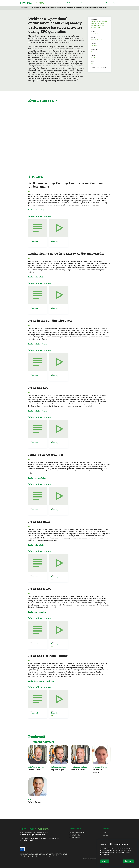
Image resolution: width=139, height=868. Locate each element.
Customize (128, 861)
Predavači (70, 3)
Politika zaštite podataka (77, 832)
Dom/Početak (26, 8)
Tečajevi (60, 3)
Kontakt (79, 3)
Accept (105, 861)
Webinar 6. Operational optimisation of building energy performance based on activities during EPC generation (69, 8)
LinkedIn (105, 835)
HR (107, 3)
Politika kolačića (75, 838)
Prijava (115, 3)
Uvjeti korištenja (75, 835)
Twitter (105, 832)
